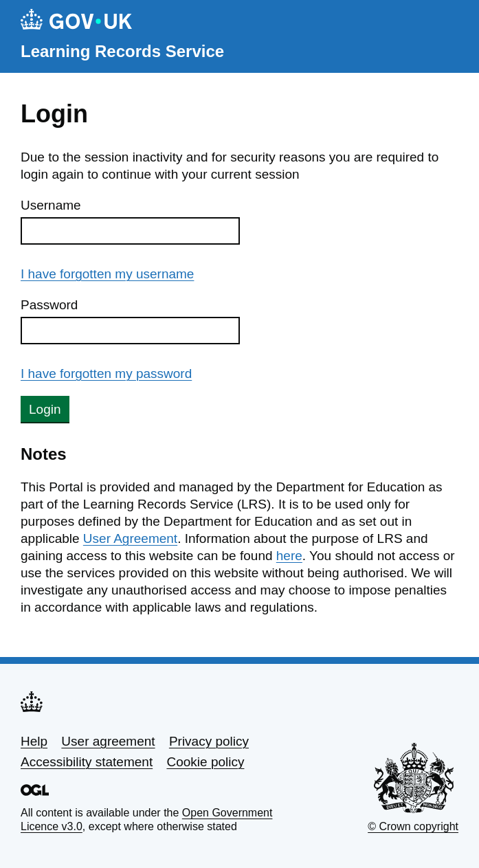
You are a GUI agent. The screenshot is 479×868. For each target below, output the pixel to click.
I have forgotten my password (106, 374)
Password (49, 305)
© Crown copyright (413, 826)
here (289, 556)
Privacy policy (209, 741)
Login (45, 409)
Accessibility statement (87, 762)
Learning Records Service (122, 51)
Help (34, 741)
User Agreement (130, 538)
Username (51, 205)
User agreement (108, 741)
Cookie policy (205, 762)
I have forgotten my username (107, 274)
